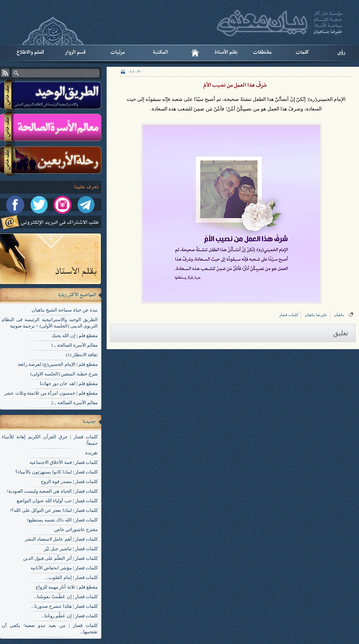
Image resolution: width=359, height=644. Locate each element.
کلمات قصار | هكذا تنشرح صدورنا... (64, 606)
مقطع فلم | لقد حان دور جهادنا (69, 383)
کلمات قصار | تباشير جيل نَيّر (71, 549)
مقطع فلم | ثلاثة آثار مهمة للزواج (67, 587)
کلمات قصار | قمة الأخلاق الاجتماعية (64, 462)
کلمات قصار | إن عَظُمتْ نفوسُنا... (66, 597)
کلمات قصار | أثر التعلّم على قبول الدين (60, 558)
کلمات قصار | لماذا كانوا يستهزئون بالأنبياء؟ (57, 472)
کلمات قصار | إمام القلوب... (72, 577)
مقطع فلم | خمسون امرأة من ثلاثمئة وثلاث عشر (51, 393)
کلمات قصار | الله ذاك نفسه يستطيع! (62, 520)
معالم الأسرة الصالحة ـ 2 (75, 403)
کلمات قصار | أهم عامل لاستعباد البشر (61, 539)
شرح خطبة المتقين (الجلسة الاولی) (64, 374)
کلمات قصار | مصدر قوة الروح (69, 481)
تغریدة (92, 453)
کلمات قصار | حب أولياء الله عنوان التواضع (57, 501)
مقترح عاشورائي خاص (76, 529)
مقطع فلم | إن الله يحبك (75, 335)
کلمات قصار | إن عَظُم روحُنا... (69, 616)
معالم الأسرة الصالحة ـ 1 (75, 345)
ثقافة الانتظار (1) (82, 355)
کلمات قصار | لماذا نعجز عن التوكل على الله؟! (54, 510)
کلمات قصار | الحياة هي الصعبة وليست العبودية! (52, 491)
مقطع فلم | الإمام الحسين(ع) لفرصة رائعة (58, 364)
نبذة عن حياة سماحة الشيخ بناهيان (65, 310)
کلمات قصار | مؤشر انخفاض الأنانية (64, 568)
